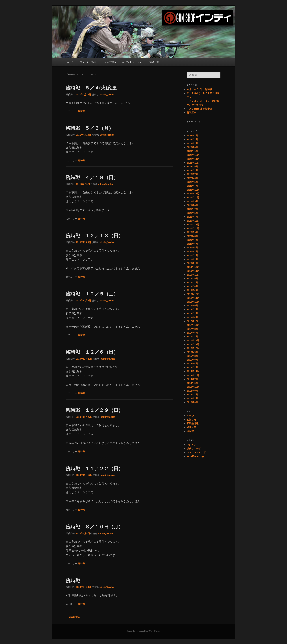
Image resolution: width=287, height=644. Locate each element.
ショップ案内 (109, 62)
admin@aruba (107, 95)
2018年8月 (192, 309)
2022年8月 (192, 170)
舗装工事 (191, 113)
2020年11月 (193, 225)
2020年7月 (192, 240)
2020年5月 (192, 248)
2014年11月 (193, 371)
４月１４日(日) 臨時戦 (199, 89)
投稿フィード (194, 449)
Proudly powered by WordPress (143, 631)
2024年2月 (192, 140)
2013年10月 (193, 387)
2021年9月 (192, 201)
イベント (191, 416)
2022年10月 (193, 163)
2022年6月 (192, 178)
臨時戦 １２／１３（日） (94, 236)
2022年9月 (192, 167)
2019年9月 (192, 279)
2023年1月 (192, 151)
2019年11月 (193, 271)
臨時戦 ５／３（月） (90, 128)
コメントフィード (196, 452)
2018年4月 (192, 317)
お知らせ (191, 420)
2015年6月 (192, 364)
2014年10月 (193, 375)
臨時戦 (81, 111)
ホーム (70, 62)
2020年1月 (192, 263)
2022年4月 (192, 186)
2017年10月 (193, 325)
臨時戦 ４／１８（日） (92, 177)
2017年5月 (192, 333)
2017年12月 (193, 321)
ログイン (191, 445)
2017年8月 (192, 329)
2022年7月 (192, 174)
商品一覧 (154, 62)
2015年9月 (192, 360)
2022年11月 (193, 159)
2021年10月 (193, 197)
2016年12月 (193, 340)
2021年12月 (193, 190)
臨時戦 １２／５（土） (92, 294)
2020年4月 (192, 252)
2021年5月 (192, 213)
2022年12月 (193, 155)
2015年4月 (192, 367)
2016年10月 (193, 348)
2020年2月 (192, 259)
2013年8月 (192, 395)
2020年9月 (192, 232)
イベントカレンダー (133, 62)
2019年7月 (192, 283)
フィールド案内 (88, 62)
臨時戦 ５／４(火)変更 (91, 88)
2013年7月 (192, 398)
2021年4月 (192, 217)
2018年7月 (192, 313)
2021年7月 (192, 209)
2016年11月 (193, 344)
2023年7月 (192, 143)
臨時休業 (191, 427)
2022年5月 (192, 182)
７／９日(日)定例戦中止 (199, 109)
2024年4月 (192, 136)
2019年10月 (193, 275)
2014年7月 (192, 379)
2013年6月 (192, 402)
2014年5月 (192, 383)
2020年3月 (192, 255)
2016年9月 (192, 352)
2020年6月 (192, 244)
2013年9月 (192, 391)
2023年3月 (192, 147)
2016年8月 (192, 356)
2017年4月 (192, 337)
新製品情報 (193, 423)
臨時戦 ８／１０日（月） (94, 527)
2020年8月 (192, 236)
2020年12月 (193, 221)
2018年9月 (192, 306)
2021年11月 (193, 194)
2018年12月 (193, 294)
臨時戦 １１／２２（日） (94, 469)
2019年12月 (193, 267)
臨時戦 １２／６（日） (92, 352)
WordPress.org (195, 456)
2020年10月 (193, 228)
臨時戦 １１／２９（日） (94, 410)
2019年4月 (192, 290)
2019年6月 (192, 286)
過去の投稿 (73, 617)
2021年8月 (192, 205)
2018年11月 (193, 298)
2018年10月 (193, 302)
